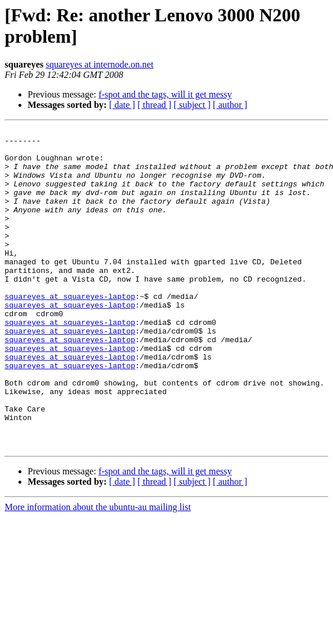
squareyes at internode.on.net (100, 64)
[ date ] (122, 105)
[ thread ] (154, 105)
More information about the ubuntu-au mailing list (98, 571)
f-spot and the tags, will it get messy (165, 94)
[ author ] (230, 105)
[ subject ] (192, 105)
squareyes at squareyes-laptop (70, 331)
